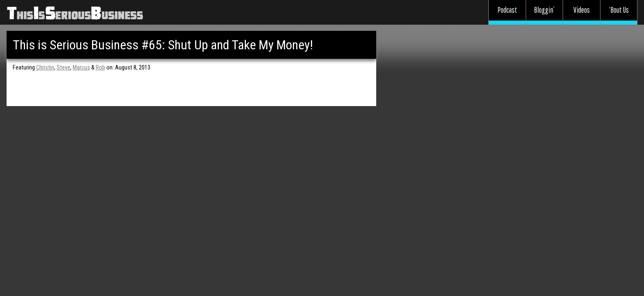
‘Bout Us (619, 10)
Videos (582, 10)
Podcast (507, 10)
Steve (63, 68)
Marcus (81, 68)
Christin (45, 68)
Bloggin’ (544, 10)
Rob (100, 68)
